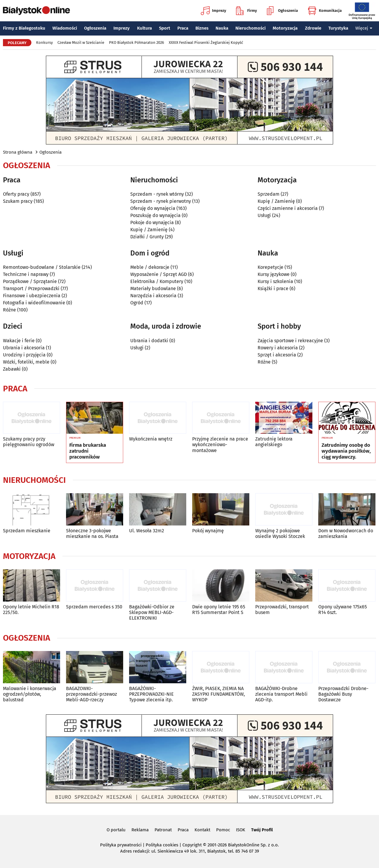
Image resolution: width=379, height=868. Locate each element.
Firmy (246, 11)
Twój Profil (262, 830)
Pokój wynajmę (208, 531)
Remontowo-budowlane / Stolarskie (42, 267)
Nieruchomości (250, 28)
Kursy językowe (274, 274)
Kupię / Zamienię (149, 230)
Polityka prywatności (121, 845)
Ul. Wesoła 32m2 (147, 531)
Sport (165, 28)
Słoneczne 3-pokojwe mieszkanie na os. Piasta (92, 533)
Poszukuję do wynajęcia (155, 215)
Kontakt (202, 830)
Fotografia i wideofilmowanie (34, 303)
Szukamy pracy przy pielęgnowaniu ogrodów (29, 442)
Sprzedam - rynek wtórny (157, 194)
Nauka (222, 28)
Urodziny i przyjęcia (24, 355)
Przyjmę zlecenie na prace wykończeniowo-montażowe (220, 445)
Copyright (192, 845)
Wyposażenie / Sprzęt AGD (159, 274)
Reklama (140, 830)
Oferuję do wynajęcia (153, 208)
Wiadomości (65, 28)
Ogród (137, 303)
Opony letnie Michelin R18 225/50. (31, 610)
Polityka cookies (162, 845)
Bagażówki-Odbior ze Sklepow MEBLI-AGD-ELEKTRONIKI (152, 612)
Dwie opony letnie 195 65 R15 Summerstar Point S (219, 610)
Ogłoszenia (282, 11)
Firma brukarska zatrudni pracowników (88, 451)
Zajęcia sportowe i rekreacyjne (290, 341)
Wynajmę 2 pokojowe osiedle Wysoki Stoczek (280, 533)
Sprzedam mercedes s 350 (94, 607)
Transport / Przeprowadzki (31, 288)
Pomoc (223, 830)
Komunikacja (325, 11)
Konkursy (44, 42)
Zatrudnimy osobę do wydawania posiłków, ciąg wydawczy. (346, 451)
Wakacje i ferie (19, 341)
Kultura (144, 28)
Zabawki (12, 369)
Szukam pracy (18, 201)
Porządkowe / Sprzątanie (30, 281)
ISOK (241, 830)
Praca (183, 28)
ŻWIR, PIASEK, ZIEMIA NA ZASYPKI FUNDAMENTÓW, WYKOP (219, 694)
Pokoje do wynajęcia (152, 222)
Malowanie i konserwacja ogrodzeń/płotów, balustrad (30, 694)
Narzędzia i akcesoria (153, 296)
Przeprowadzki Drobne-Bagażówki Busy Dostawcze (343, 694)
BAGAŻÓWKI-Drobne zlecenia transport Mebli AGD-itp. (281, 694)
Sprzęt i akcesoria (277, 355)
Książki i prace (273, 288)
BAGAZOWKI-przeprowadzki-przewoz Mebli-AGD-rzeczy (91, 694)
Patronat (163, 830)
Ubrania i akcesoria (24, 348)
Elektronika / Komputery (157, 281)
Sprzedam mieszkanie (27, 531)
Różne (9, 310)
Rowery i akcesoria (278, 348)
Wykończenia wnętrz (151, 439)
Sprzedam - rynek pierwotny (161, 201)
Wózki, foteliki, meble (26, 362)
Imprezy (213, 11)
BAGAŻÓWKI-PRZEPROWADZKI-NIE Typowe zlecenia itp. (151, 694)
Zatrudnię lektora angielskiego (274, 442)
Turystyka (338, 28)
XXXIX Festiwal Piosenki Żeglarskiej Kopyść (206, 42)
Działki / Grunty (147, 237)
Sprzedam (269, 194)
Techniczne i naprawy (26, 274)
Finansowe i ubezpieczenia (32, 296)
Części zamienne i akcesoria (288, 208)
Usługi (264, 215)
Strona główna (18, 152)
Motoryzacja (285, 28)
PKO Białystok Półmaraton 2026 (136, 42)
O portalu (116, 830)
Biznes (202, 28)
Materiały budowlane (153, 288)
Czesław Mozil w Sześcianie (81, 42)
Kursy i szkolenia (275, 281)
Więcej (364, 28)
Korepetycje (270, 267)
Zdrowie (313, 28)
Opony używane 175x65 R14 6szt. (343, 610)
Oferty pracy (16, 194)
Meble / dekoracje (150, 267)
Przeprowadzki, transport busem (282, 610)
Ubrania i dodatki (149, 341)
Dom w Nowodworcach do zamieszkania (346, 533)
